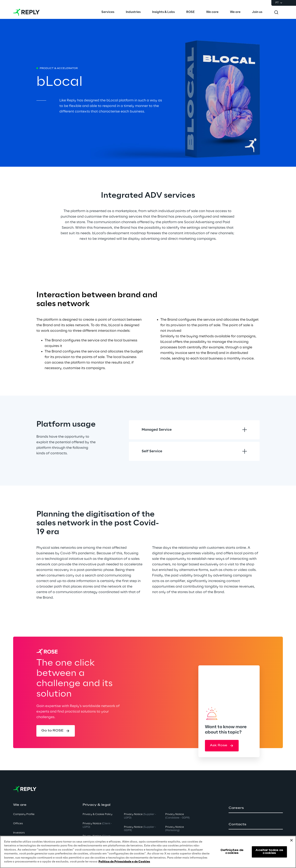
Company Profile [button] (24, 814)
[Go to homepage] (26, 12)
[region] (148, 852)
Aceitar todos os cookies (269, 852)
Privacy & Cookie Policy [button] (98, 814)
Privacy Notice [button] (97, 825)
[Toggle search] (276, 12)
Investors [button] (19, 833)
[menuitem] (108, 12)
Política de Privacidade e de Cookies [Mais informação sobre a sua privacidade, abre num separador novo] (124, 862)
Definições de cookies (232, 852)
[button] (56, 731)
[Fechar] (291, 840)
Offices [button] (18, 824)
